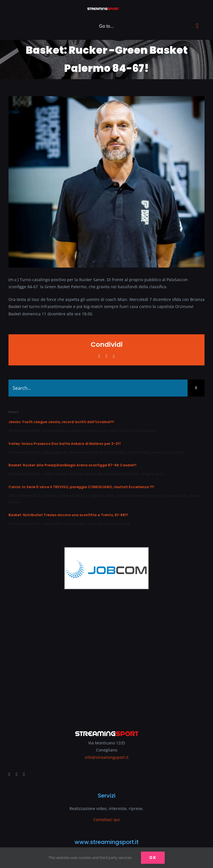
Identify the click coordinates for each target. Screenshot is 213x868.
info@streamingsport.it (107, 757)
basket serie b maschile (63, 474)
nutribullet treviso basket (64, 524)
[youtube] (17, 774)
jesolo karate (54, 430)
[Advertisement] (106, 656)
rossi (91, 524)
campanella (93, 474)
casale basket (116, 474)
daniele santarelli (84, 452)
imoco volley (138, 452)
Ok (153, 858)
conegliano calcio (100, 496)
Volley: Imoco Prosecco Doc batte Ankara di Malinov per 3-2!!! (65, 444)
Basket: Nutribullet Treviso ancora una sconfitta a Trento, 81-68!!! (68, 515)
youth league (145, 430)
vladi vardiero (121, 430)
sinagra (147, 474)
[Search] (196, 388)
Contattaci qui (106, 819)
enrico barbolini (113, 452)
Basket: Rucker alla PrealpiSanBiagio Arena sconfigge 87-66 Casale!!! (72, 465)
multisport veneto (82, 430)
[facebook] (9, 774)
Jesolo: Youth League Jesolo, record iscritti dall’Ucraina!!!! (61, 422)
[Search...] (98, 388)
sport (103, 430)
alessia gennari (56, 452)
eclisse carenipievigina (134, 496)
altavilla (50, 496)
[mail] (24, 774)
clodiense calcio (71, 496)
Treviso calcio (176, 496)
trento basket (119, 524)
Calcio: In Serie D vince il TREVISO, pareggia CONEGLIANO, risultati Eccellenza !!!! (81, 487)
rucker (134, 474)
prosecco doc (161, 452)
